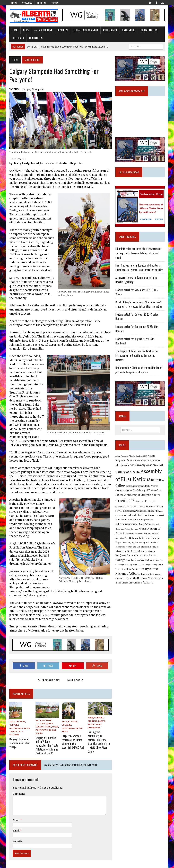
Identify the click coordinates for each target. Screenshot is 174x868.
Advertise (42, 3)
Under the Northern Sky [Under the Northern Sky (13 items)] (139, 575)
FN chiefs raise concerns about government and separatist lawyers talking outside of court (140, 252)
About (14, 3)
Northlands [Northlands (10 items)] (131, 557)
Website (17, 840)
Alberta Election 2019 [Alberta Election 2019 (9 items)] (138, 453)
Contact (56, 3)
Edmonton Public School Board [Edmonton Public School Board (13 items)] (133, 508)
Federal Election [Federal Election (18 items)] (132, 512)
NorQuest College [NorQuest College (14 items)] (126, 552)
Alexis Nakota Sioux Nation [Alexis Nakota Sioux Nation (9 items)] (149, 457)
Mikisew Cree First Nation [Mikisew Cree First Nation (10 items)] (138, 531)
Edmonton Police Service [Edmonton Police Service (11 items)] (149, 504)
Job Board (17, 38)
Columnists (109, 30)
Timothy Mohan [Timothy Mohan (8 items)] (157, 562)
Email (16, 830)
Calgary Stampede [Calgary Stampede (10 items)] (124, 487)
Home (14, 30)
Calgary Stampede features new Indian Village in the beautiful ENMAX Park (73, 742)
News (25, 30)
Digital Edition (148, 30)
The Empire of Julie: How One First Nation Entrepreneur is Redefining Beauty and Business (137, 352)
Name (16, 819)
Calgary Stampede (32, 89)
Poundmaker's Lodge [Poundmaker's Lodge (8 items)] (142, 562)
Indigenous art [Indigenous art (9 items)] (147, 517)
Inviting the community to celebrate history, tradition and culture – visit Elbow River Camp (99, 741)
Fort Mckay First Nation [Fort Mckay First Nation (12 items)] (128, 517)
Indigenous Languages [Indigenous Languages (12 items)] (127, 521)
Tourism (14, 735)
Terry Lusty (15, 732)
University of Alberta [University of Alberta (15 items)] (141, 579)
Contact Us (35, 38)
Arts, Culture (17, 722)
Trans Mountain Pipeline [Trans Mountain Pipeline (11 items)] (128, 566)
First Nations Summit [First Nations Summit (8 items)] (152, 512)
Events (39, 728)
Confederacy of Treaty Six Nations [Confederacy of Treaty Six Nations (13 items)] (142, 492)
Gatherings (128, 30)
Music (47, 728)
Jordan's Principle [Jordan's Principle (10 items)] (147, 521)
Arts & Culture (43, 30)
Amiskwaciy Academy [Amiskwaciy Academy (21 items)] (144, 462)
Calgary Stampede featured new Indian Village (19, 743)
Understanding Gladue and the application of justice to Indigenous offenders (139, 367)
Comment (18, 793)
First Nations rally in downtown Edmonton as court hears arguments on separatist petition (140, 264)
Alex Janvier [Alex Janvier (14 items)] (123, 462)
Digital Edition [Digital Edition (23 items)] (145, 498)
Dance (49, 724)
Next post (75, 680)
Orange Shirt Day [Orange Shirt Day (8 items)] (125, 562)
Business (62, 30)
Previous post (48, 680)
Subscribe (27, 3)
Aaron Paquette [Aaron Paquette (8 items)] (122, 453)
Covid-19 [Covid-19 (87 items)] (125, 497)
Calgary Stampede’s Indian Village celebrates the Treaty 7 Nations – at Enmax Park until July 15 (46, 745)
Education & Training (85, 30)
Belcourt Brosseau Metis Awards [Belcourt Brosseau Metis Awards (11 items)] (142, 483)
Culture (13, 726)
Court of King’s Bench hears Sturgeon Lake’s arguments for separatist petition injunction (139, 301)
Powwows (41, 731)
